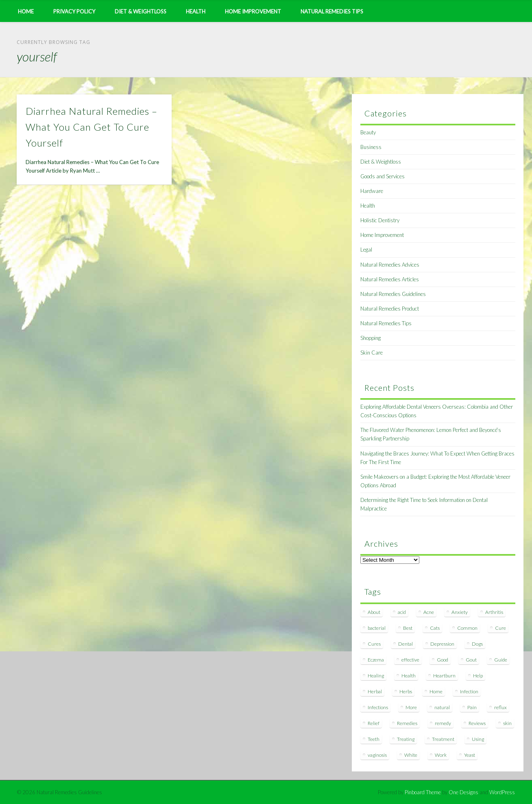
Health (196, 11)
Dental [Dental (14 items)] (406, 644)
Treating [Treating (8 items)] (406, 739)
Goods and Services (383, 176)
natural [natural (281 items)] (442, 707)
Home (26, 11)
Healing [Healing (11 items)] (376, 676)
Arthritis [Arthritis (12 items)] (494, 612)
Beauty (368, 132)
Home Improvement (253, 11)
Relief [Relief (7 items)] (374, 723)
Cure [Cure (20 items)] (500, 628)
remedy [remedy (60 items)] (443, 723)
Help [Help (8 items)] (478, 676)
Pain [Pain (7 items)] (472, 707)
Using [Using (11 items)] (478, 739)
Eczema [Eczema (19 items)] (376, 660)
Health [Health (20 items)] (409, 676)
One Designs (463, 792)
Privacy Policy (74, 11)
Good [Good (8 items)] (443, 660)
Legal (366, 250)
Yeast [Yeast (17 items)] (470, 755)
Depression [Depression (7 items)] (442, 644)
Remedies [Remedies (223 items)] (407, 723)
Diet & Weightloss (141, 11)
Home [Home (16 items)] (436, 691)
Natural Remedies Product (390, 309)
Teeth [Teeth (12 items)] (374, 739)
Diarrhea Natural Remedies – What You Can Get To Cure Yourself (92, 127)
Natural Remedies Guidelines (393, 294)
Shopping (371, 338)
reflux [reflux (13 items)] (500, 707)
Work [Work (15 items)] (441, 755)
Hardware (372, 191)
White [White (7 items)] (411, 755)
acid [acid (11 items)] (402, 612)
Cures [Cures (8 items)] (374, 644)
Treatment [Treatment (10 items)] (443, 739)
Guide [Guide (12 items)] (501, 660)
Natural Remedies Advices (390, 265)
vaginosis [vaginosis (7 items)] (377, 755)
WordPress (502, 792)
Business (371, 147)
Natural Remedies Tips (332, 11)
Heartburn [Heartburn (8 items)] (444, 676)
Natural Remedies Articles (390, 279)
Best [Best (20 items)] (408, 628)
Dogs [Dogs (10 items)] (477, 644)
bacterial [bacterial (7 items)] (377, 628)
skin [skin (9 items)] (507, 723)
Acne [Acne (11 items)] (429, 612)
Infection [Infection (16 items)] (469, 691)
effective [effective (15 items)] (410, 660)
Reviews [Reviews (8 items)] (477, 723)
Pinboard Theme (423, 792)
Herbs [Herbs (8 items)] (406, 691)
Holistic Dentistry (380, 220)
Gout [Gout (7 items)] (471, 660)
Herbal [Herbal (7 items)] (375, 691)
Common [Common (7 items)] (467, 628)
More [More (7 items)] (411, 707)
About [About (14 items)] (374, 612)
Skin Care (372, 353)
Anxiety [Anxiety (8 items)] (460, 612)
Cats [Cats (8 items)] (435, 628)
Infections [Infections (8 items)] (378, 707)
